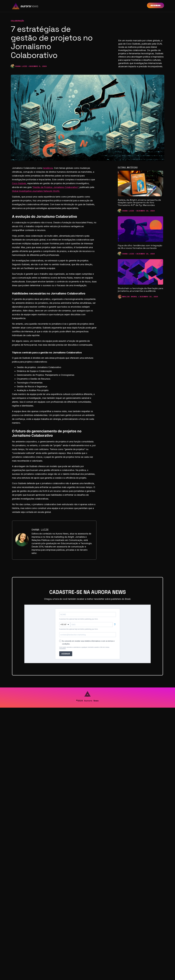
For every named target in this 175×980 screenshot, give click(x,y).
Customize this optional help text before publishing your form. (79, 619)
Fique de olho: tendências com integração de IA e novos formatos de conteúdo (140, 247)
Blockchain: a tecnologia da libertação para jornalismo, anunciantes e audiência (140, 290)
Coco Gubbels (19, 183)
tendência (48, 168)
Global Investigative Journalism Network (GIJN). (36, 191)
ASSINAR (66, 654)
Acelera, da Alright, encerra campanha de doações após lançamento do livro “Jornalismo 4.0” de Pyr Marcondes (139, 203)
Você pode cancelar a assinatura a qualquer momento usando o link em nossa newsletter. (84, 648)
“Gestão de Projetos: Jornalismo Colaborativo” (55, 187)
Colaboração (17, 21)
